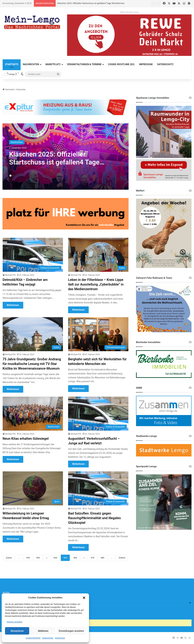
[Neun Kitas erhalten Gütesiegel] (33, 414)
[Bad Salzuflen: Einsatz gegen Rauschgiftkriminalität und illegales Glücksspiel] (98, 488)
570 (93, 558)
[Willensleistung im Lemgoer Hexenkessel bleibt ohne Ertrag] (33, 488)
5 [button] (21, 176)
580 (102, 558)
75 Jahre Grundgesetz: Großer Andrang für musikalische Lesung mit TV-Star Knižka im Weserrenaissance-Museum (32, 364)
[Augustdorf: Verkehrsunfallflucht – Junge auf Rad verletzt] (98, 414)
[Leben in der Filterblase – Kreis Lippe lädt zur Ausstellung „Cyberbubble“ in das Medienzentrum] (98, 255)
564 (55, 558)
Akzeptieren (17, 631)
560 (38, 558)
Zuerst (9, 558)
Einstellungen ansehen (71, 631)
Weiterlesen (13, 305)
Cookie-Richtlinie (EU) (121, 64)
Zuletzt (122, 558)
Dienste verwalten (15, 622)
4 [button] (18, 176)
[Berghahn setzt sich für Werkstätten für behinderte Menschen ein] (98, 334)
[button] (84, 598)
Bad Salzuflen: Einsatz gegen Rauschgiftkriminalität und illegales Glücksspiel (94, 518)
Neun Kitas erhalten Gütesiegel (26, 439)
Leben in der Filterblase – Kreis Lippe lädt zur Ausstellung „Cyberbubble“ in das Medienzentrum (96, 284)
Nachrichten (31, 64)
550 (28, 558)
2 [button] (13, 176)
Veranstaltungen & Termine (84, 64)
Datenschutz (48, 638)
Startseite (12, 64)
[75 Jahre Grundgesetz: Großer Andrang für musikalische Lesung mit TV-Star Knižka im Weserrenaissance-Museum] (33, 334)
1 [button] (10, 176)
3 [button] (16, 176)
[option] (66, 157)
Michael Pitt (10, 275)
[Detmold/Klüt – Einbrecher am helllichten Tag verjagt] (33, 255)
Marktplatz (53, 64)
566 (75, 558)
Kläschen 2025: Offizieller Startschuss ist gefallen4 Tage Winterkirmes (91, 3)
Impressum (60, 638)
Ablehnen (43, 631)
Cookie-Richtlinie (33, 638)
